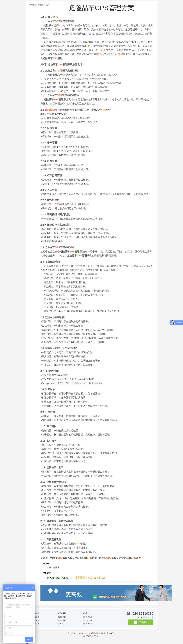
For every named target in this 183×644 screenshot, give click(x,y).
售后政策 (36, 617)
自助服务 (36, 620)
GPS (57, 21)
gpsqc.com (73, 633)
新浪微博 (89, 617)
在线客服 (141, 622)
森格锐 (122, 54)
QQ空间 (89, 620)
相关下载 (36, 624)
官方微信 (89, 624)
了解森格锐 (62, 617)
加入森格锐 (62, 620)
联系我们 (61, 624)
